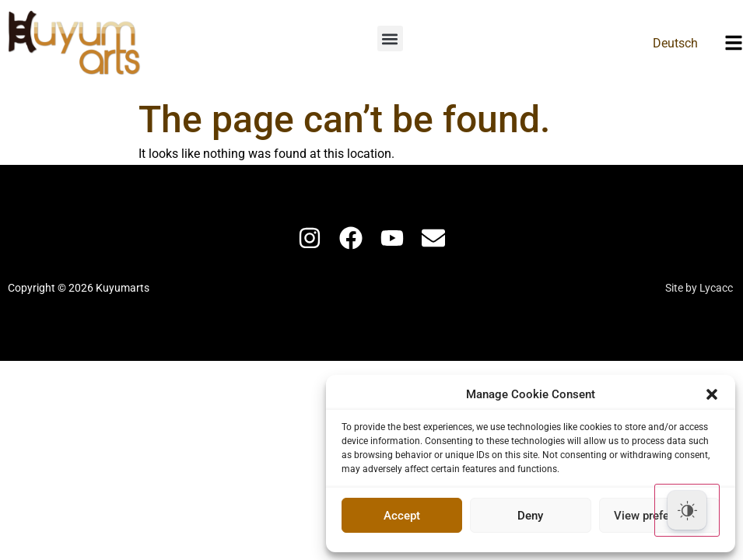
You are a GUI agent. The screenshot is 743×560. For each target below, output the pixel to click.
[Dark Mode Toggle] (687, 510)
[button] (712, 394)
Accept (402, 516)
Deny (530, 516)
